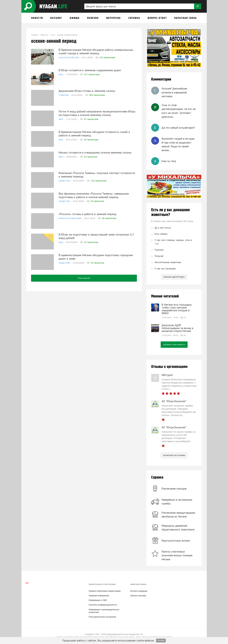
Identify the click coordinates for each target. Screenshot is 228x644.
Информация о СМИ (98, 600)
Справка (157, 477)
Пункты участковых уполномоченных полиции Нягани (177, 555)
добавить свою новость (174, 345)
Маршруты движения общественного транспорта (178, 528)
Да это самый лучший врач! (178, 128)
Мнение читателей (165, 296)
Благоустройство (69, 57)
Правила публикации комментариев (105, 591)
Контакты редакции (139, 591)
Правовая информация (99, 596)
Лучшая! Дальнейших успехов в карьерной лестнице (174, 92)
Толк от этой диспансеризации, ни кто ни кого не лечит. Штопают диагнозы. (179, 111)
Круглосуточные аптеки (176, 541)
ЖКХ (61, 74)
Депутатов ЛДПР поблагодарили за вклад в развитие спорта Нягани (177, 328)
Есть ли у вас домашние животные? (170, 212)
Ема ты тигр (169, 161)
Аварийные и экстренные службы (177, 502)
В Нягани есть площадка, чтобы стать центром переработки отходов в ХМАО (177, 309)
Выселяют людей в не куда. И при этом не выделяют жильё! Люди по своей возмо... (178, 144)
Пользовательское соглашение (102, 617)
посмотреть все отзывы (174, 455)
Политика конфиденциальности (103, 605)
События (64, 95)
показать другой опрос (174, 277)
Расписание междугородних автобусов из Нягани (178, 515)
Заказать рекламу (138, 596)
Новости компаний (70, 218)
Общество (65, 181)
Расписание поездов (174, 489)
